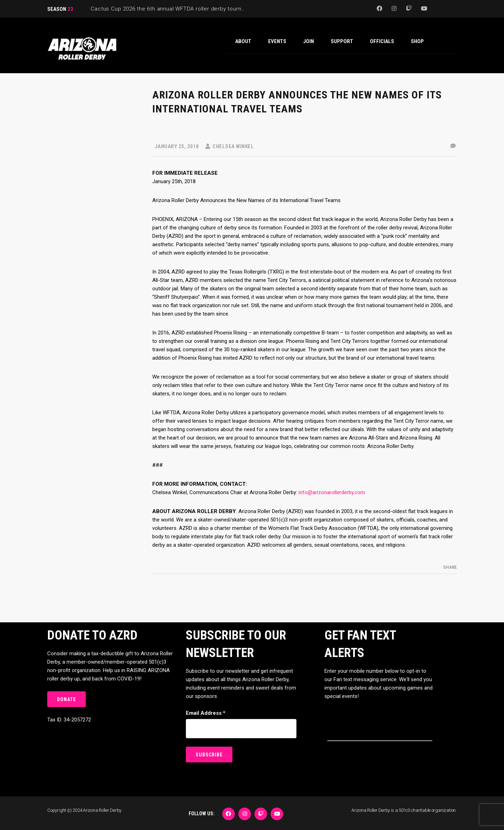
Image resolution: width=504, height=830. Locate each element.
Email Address (206, 713)
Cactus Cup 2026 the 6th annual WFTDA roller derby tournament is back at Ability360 (201, 9)
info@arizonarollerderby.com (332, 492)
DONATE (66, 699)
